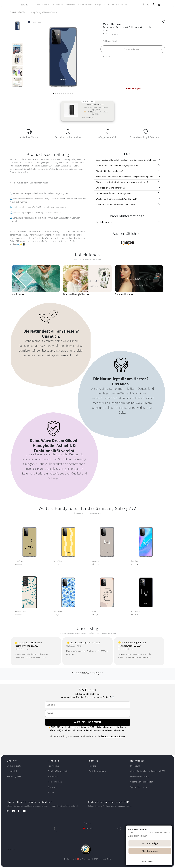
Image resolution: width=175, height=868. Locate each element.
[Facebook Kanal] (20, 811)
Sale (38, 4)
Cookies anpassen (150, 861)
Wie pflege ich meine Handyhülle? (111, 188)
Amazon (122, 806)
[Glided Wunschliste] (143, 5)
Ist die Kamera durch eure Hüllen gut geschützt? (117, 165)
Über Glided (12, 771)
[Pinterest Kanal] (15, 811)
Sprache (87, 823)
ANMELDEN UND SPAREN (88, 722)
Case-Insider (122, 4)
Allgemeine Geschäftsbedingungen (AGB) (148, 771)
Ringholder (52, 787)
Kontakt (92, 766)
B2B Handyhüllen (14, 776)
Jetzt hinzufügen (87, 118)
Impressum (135, 766)
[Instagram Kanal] (9, 811)
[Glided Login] (154, 5)
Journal (111, 4)
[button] (53, 94)
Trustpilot (11, 849)
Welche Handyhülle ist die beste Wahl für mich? (117, 199)
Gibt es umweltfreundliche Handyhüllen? (114, 193)
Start (12, 12)
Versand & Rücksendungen (142, 782)
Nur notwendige (150, 843)
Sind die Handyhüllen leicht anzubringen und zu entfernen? (122, 182)
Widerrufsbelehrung (139, 787)
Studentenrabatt (14, 766)
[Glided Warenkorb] (159, 5)
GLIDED (24, 5)
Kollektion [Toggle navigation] (47, 4)
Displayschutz (100, 4)
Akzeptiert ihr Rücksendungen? (110, 171)
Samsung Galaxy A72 (36, 12)
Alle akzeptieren (150, 851)
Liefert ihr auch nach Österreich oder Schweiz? (116, 205)
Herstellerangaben (104, 222)
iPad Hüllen (71, 4)
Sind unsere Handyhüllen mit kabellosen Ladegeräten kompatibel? (125, 177)
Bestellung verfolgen (98, 771)
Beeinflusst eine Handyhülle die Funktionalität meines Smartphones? (126, 160)
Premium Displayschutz (58, 771)
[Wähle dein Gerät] (133, 49)
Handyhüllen (59, 4)
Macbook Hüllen (85, 4)
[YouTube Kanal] (25, 811)
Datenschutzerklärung (113, 736)
